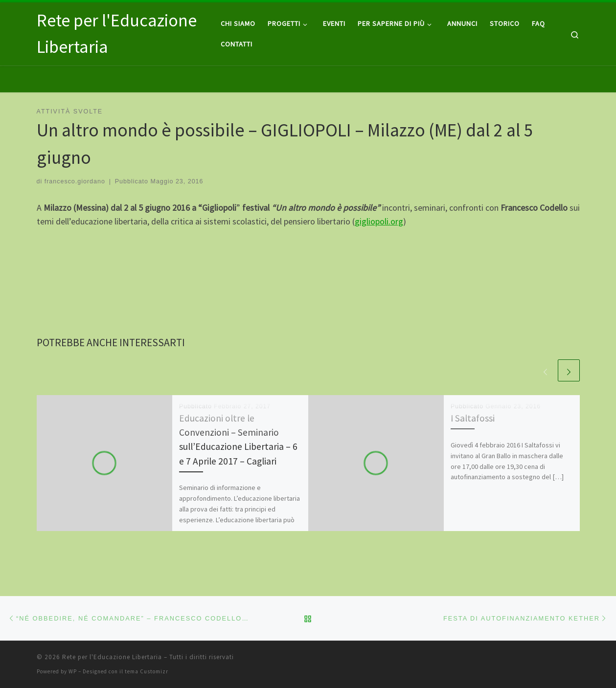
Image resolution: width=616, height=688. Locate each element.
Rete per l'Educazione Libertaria (112, 657)
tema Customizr (147, 671)
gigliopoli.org (379, 221)
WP (73, 671)
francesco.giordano (75, 181)
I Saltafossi (473, 418)
